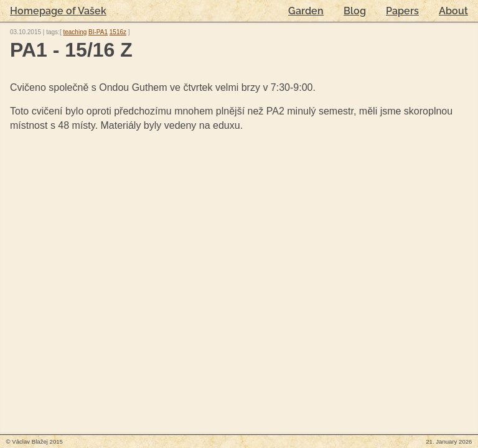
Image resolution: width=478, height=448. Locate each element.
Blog (355, 11)
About (453, 11)
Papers (402, 11)
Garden (306, 11)
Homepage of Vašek (58, 11)
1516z (118, 32)
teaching (75, 32)
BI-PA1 (98, 32)
